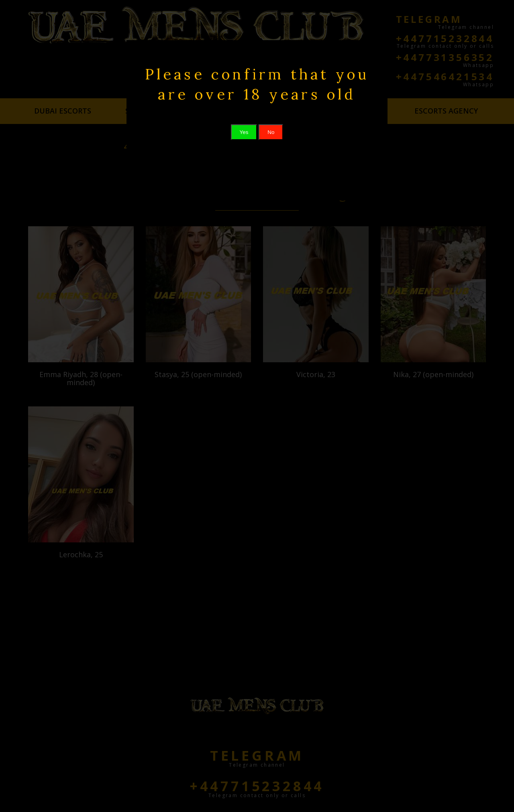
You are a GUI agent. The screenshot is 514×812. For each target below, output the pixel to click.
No (271, 132)
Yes (244, 132)
